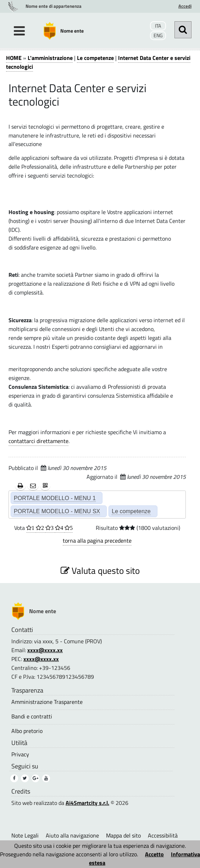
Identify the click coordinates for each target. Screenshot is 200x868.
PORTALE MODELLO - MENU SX (57, 511)
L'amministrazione (50, 58)
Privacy (20, 754)
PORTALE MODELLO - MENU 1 (55, 498)
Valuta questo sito (100, 570)
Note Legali (25, 835)
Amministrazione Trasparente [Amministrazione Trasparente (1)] (47, 702)
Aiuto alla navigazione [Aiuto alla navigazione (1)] (72, 835)
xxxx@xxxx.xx (45, 650)
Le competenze (95, 58)
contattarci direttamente (38, 441)
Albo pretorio (27, 731)
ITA (158, 26)
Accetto (154, 854)
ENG (158, 35)
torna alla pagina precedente (97, 541)
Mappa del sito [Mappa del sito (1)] (123, 835)
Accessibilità (163, 835)
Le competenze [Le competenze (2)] (131, 511)
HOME (14, 58)
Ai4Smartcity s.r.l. (87, 803)
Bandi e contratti (32, 716)
